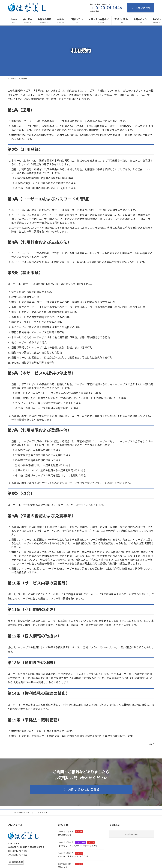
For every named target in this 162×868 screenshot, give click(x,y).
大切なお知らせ (65, 835)
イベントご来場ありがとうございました (75, 857)
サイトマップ (41, 812)
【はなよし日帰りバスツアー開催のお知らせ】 (78, 846)
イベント (79, 832)
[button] (81, 789)
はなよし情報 (81, 842)
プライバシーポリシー (20, 812)
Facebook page (132, 834)
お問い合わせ (141, 8)
